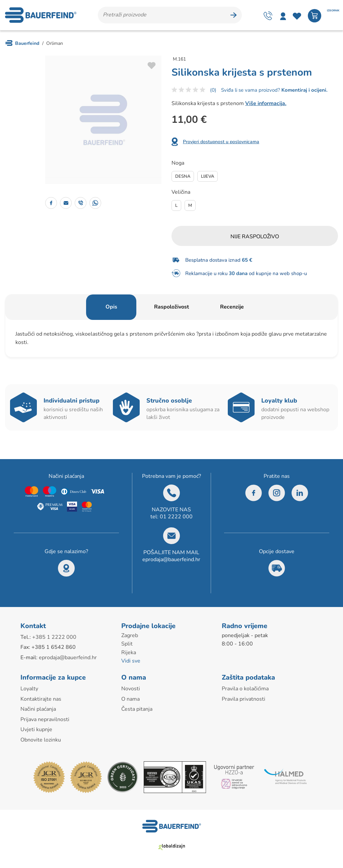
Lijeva (208, 176)
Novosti (131, 689)
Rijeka (129, 653)
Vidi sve (131, 661)
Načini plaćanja (38, 709)
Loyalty (29, 689)
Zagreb (130, 635)
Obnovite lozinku (41, 740)
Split (127, 644)
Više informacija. (266, 103)
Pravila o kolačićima (245, 689)
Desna (183, 176)
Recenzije (232, 307)
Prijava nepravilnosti (45, 719)
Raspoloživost (171, 307)
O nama (130, 699)
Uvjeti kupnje (36, 729)
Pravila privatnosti (244, 699)
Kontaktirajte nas (41, 699)
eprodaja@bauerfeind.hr (171, 559)
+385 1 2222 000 (54, 637)
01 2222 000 (176, 517)
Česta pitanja (137, 709)
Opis (111, 307)
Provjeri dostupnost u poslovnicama (221, 142)
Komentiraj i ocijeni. (304, 90)
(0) (213, 90)
